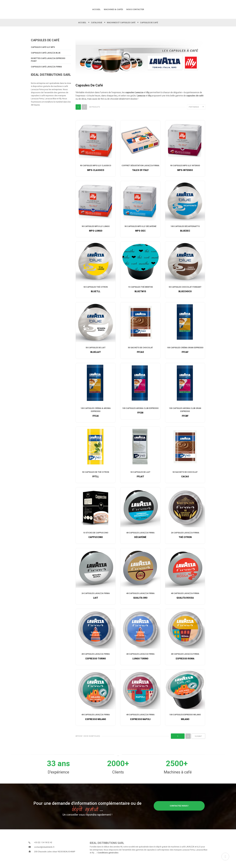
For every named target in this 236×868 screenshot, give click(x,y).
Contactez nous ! (179, 809)
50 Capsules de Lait (96, 351)
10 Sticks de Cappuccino (96, 536)
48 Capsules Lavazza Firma (140, 536)
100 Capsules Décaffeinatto (185, 229)
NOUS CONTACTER (135, 11)
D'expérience (58, 776)
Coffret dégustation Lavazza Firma (140, 168)
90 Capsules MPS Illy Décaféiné (140, 229)
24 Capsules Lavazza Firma (185, 536)
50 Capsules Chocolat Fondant (185, 290)
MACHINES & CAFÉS (113, 11)
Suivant (198, 740)
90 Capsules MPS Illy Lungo (96, 229)
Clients (118, 776)
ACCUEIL (96, 11)
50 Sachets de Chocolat (140, 351)
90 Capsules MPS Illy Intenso (185, 168)
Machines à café (178, 776)
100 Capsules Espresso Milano (185, 718)
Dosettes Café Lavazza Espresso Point (48, 63)
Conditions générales (108, 856)
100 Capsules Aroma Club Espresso (140, 411)
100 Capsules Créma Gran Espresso (185, 351)
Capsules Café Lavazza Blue (46, 56)
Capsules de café (45, 43)
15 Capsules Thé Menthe (140, 290)
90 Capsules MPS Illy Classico (96, 168)
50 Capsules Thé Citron (96, 290)
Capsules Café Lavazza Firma (46, 70)
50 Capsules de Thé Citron (96, 475)
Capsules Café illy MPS (43, 50)
